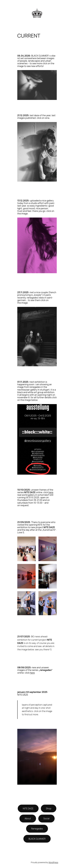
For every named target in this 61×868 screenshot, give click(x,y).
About (28, 818)
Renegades (37, 829)
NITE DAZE (28, 808)
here (51, 492)
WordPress (53, 862)
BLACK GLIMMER (37, 839)
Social (46, 818)
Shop (49, 808)
